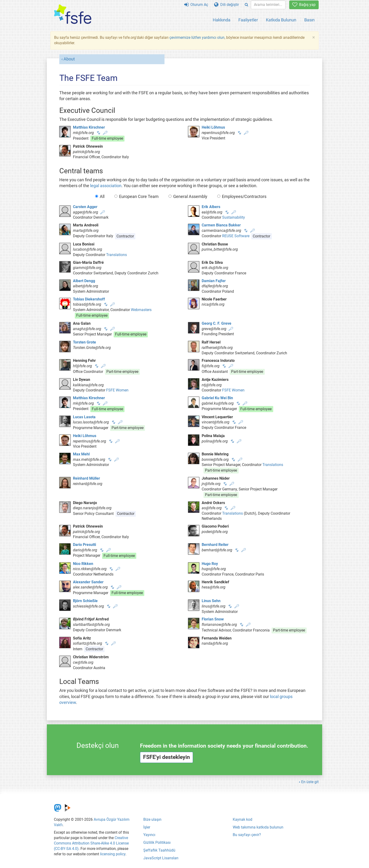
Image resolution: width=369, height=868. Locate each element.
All (100, 197)
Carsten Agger (85, 207)
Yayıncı (149, 835)
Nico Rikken (83, 564)
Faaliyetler (248, 20)
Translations (116, 255)
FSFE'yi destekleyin (166, 757)
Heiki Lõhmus (213, 127)
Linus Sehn (211, 601)
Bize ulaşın (152, 819)
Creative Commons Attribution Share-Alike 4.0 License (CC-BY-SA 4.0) (91, 843)
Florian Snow (213, 619)
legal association (106, 186)
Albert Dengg (84, 281)
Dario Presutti (84, 545)
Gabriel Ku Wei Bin (217, 398)
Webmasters (141, 310)
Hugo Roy (210, 564)
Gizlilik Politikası (157, 842)
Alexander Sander (88, 582)
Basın (309, 20)
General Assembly (188, 197)
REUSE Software (236, 236)
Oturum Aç (196, 5)
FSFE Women (117, 390)
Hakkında (222, 20)
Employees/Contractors (242, 197)
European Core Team (136, 197)
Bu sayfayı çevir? (247, 835)
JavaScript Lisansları (161, 858)
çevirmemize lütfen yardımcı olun (197, 37)
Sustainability (234, 217)
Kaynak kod (243, 819)
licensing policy (113, 854)
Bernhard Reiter (215, 545)
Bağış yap (304, 5)
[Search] (247, 5)
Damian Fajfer (214, 281)
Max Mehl (81, 454)
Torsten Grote (84, 342)
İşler (147, 827)
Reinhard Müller (86, 478)
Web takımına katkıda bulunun (258, 827)
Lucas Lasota (84, 417)
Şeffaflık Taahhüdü (159, 850)
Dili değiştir (227, 5)
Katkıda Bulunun (281, 20)
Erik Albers (211, 207)
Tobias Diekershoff (89, 299)
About (69, 59)
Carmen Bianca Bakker (221, 225)
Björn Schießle (85, 601)
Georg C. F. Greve (217, 323)
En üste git (310, 782)
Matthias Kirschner (89, 127)
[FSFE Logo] (73, 14)
